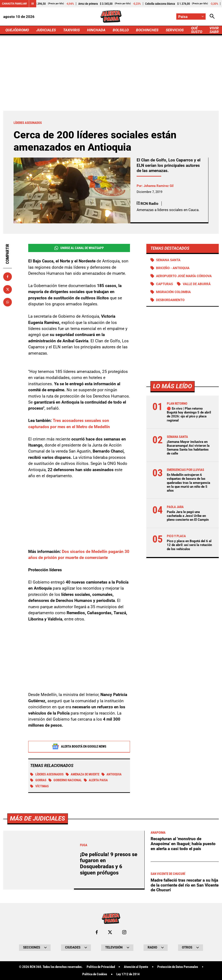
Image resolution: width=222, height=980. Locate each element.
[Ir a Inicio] (111, 17)
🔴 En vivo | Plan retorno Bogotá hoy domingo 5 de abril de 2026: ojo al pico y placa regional (189, 414)
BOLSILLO (121, 30)
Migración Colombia (173, 292)
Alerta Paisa (96, 781)
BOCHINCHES (147, 30)
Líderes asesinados (47, 775)
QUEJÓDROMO (17, 30)
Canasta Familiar (14, 4)
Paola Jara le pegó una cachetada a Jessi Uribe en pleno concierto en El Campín (188, 516)
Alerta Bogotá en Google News (79, 747)
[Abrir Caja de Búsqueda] (212, 17)
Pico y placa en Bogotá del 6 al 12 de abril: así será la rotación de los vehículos (189, 545)
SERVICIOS (175, 30)
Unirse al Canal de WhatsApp (79, 248)
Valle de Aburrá (197, 284)
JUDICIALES (46, 30)
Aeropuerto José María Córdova (184, 276)
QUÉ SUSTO (197, 30)
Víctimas (39, 787)
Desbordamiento (170, 300)
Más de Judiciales (38, 940)
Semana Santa (168, 260)
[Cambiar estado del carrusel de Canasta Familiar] (33, 4)
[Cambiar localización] (191, 17)
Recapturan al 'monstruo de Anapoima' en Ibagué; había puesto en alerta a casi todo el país (183, 966)
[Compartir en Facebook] (8, 277)
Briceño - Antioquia (173, 268)
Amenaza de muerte (83, 775)
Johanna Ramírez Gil (159, 186)
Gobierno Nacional (65, 781)
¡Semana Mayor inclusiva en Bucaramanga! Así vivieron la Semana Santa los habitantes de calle (188, 448)
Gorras (38, 781)
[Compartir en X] (8, 289)
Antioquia (112, 775)
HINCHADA (96, 30)
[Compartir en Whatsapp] (8, 302)
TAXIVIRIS (71, 30)
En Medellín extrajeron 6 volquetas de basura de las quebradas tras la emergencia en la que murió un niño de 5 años (188, 483)
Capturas (164, 284)
